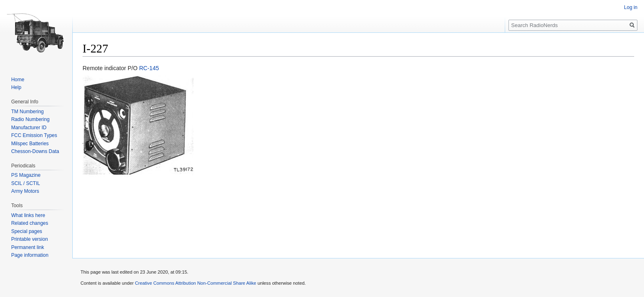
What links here (28, 215)
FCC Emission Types (34, 135)
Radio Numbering (30, 119)
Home (18, 80)
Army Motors (25, 191)
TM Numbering (27, 112)
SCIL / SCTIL (25, 183)
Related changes (30, 223)
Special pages (26, 231)
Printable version (29, 239)
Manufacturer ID (29, 128)
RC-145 (149, 68)
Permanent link (28, 247)
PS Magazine (26, 175)
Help (16, 87)
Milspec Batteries (30, 144)
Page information (30, 255)
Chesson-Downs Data (35, 151)
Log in (631, 7)
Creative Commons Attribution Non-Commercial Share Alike (195, 283)
